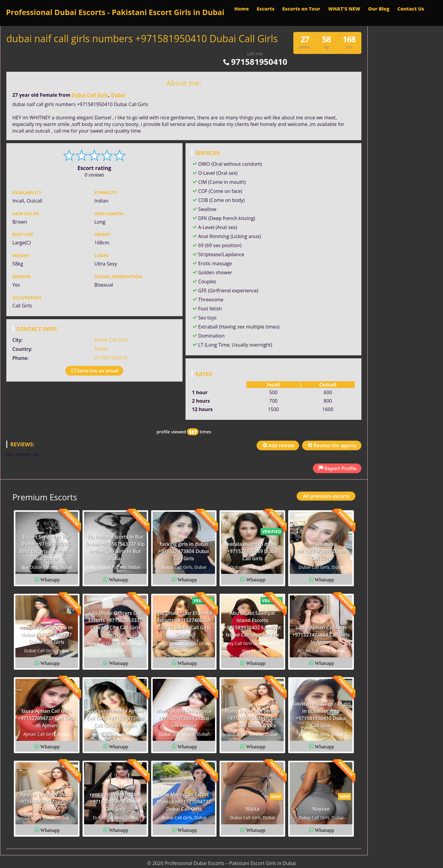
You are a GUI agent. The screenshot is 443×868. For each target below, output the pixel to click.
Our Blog (379, 9)
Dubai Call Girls (90, 95)
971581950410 (255, 62)
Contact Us (411, 9)
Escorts (265, 9)
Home (242, 9)
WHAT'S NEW (344, 9)
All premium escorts (326, 496)
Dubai (118, 95)
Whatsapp (50, 579)
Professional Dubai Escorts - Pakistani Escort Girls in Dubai (115, 12)
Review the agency (332, 445)
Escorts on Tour (301, 9)
